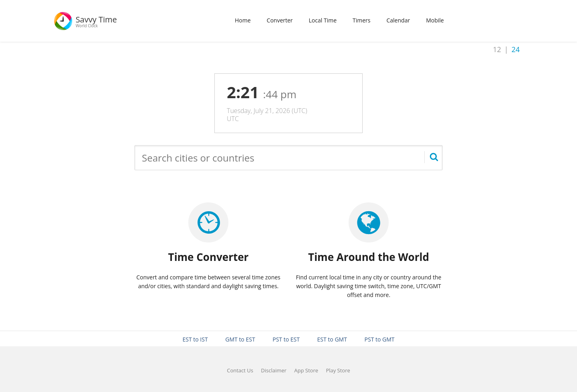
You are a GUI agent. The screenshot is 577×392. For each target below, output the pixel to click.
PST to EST (286, 339)
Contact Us (240, 370)
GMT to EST (240, 339)
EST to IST (195, 339)
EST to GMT (332, 339)
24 (515, 49)
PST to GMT (380, 339)
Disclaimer (274, 370)
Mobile (435, 20)
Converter (280, 20)
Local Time (323, 20)
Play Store (338, 370)
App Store (306, 370)
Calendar (398, 20)
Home (243, 20)
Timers (361, 20)
